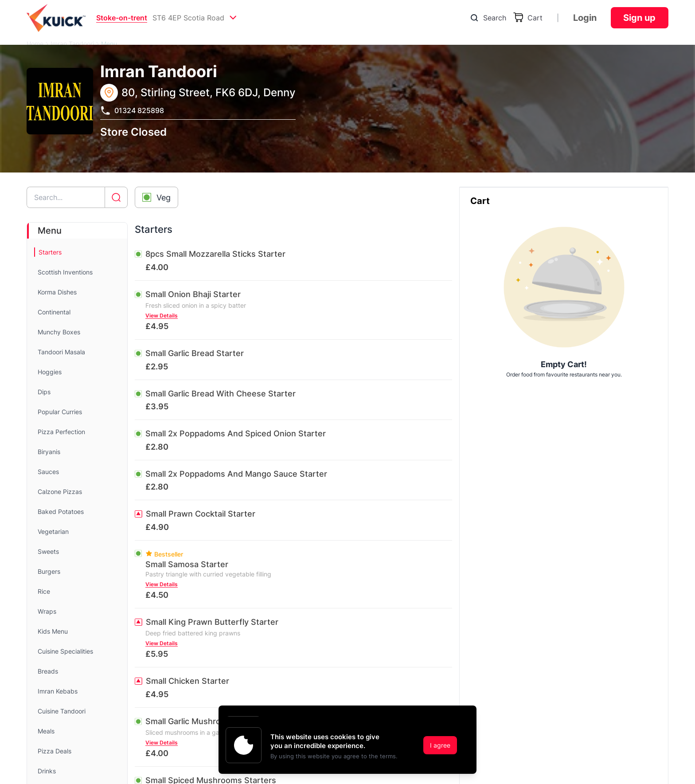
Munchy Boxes (59, 332)
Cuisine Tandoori (62, 711)
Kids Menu (53, 631)
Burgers (49, 571)
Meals (46, 731)
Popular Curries (60, 412)
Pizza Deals (55, 751)
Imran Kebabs (58, 691)
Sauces (48, 472)
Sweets (48, 551)
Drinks (47, 771)
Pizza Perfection (61, 432)
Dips (44, 392)
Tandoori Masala (61, 352)
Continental (54, 312)
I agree (440, 745)
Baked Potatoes (61, 512)
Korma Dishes (57, 292)
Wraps (47, 611)
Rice (44, 591)
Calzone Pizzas (60, 492)
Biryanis (49, 452)
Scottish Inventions (65, 272)
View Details (162, 316)
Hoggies (50, 372)
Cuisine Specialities (65, 651)
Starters (50, 252)
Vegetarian (53, 531)
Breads (48, 671)
